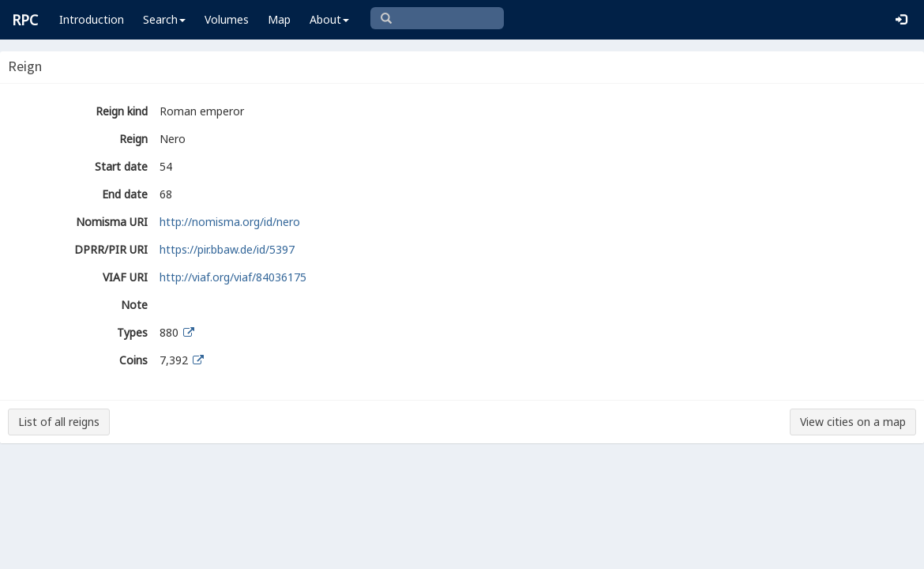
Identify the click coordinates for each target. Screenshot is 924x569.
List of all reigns (59, 422)
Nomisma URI (112, 222)
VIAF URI (125, 277)
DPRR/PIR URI (111, 249)
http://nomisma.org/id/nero (230, 222)
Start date (121, 166)
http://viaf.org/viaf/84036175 (233, 277)
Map (279, 19)
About (329, 19)
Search (164, 19)
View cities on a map (853, 422)
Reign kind (122, 111)
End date (125, 194)
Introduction (92, 19)
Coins (133, 360)
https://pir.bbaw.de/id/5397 (227, 249)
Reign (133, 139)
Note (134, 305)
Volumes (227, 19)
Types (132, 332)
